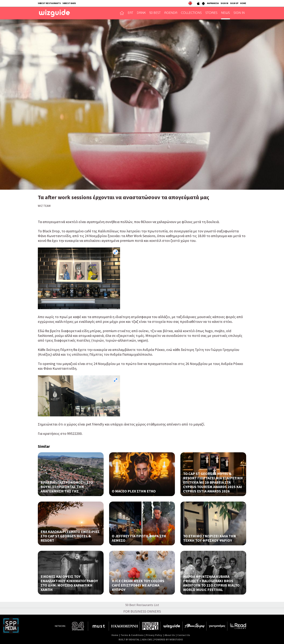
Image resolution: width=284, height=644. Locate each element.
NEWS (226, 13)
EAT (130, 13)
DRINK (141, 13)
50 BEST (155, 13)
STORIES (211, 13)
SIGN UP (234, 3)
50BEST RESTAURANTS (49, 3)
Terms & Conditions (132, 635)
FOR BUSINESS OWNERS (142, 611)
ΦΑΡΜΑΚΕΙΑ (213, 3)
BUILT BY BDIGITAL (129, 640)
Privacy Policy (154, 635)
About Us (170, 635)
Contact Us (184, 635)
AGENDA (171, 13)
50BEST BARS (69, 3)
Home (115, 635)
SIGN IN (224, 3)
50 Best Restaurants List (142, 605)
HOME (243, 3)
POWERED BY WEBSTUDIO (169, 640)
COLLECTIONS (191, 13)
